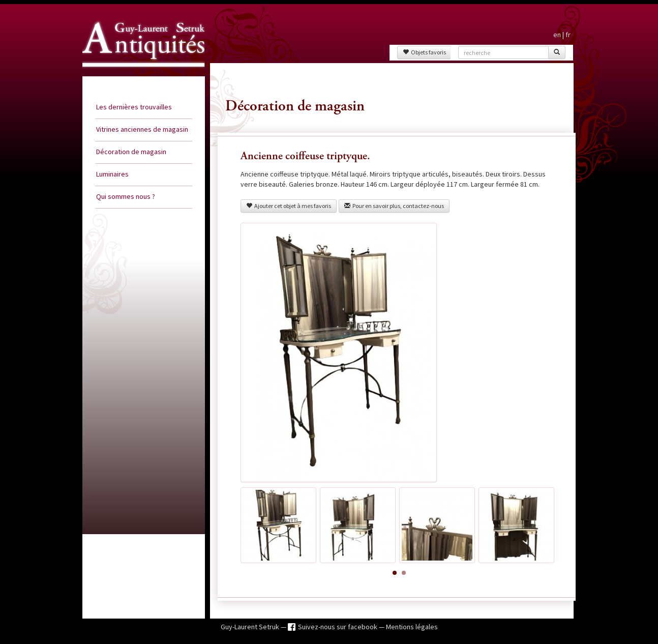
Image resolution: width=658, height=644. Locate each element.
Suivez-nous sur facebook (338, 627)
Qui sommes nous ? (126, 196)
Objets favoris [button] (424, 52)
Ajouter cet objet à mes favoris (289, 206)
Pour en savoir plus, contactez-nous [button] (394, 206)
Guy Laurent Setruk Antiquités (139, 76)
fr (568, 35)
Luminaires (112, 174)
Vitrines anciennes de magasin (142, 129)
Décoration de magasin (131, 152)
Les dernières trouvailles (134, 107)
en (557, 35)
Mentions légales (412, 627)
